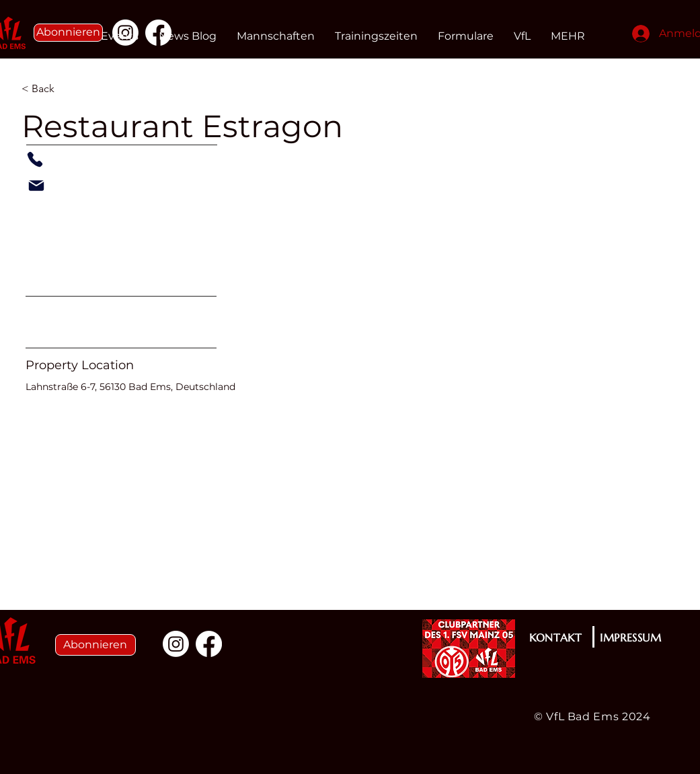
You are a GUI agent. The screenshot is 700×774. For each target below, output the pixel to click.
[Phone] (35, 159)
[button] (68, 33)
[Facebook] (209, 644)
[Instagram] (176, 644)
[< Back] (69, 89)
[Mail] (36, 186)
